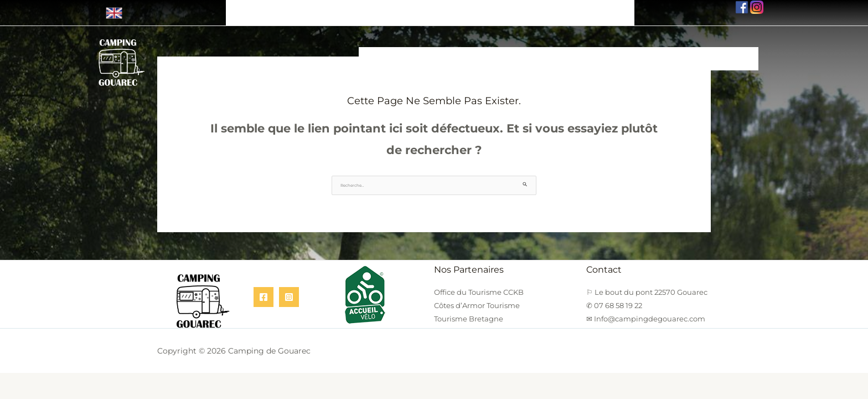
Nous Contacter (725, 49)
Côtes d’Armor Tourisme (477, 299)
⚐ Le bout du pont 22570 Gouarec (308, 8)
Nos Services (554, 49)
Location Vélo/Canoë (483, 49)
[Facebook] (263, 291)
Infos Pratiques (614, 49)
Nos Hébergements (400, 49)
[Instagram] (289, 291)
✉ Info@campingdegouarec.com (554, 8)
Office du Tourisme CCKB (479, 286)
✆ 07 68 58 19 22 (432, 8)
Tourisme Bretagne (469, 313)
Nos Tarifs (669, 49)
